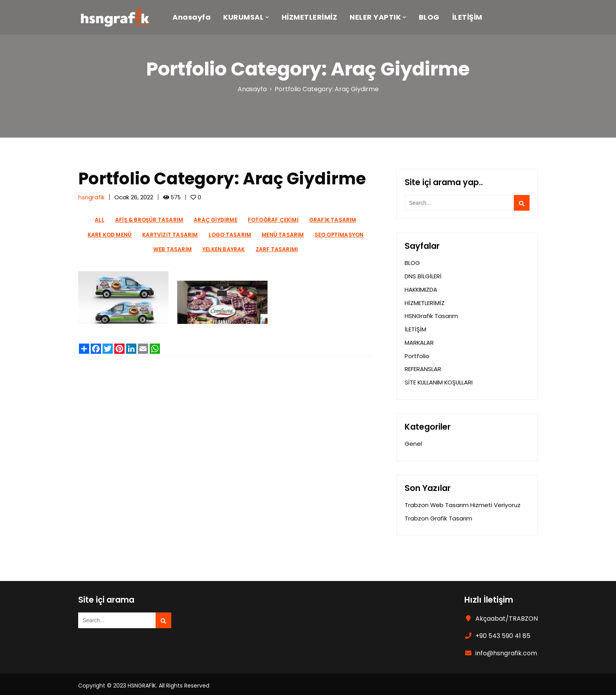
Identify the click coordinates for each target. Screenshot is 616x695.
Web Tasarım (172, 249)
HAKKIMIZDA (421, 289)
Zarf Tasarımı (277, 249)
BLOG (433, 18)
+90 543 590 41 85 (503, 632)
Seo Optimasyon (339, 235)
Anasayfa (195, 18)
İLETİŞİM (471, 18)
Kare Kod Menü (110, 235)
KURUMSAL (247, 18)
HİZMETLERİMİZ (313, 18)
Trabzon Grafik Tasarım (438, 515)
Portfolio (417, 354)
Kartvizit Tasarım (170, 235)
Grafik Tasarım (333, 220)
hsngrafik (91, 197)
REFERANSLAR (423, 367)
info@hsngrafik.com (506, 650)
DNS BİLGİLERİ (423, 276)
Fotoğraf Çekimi (273, 220)
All (100, 220)
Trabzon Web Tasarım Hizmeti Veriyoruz (463, 502)
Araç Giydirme (215, 220)
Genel (413, 441)
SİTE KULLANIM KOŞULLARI (439, 380)
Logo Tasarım (230, 235)
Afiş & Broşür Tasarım (149, 220)
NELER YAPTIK (379, 18)
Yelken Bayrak (224, 249)
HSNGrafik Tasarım (431, 315)
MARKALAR (419, 341)
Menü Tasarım (283, 235)
